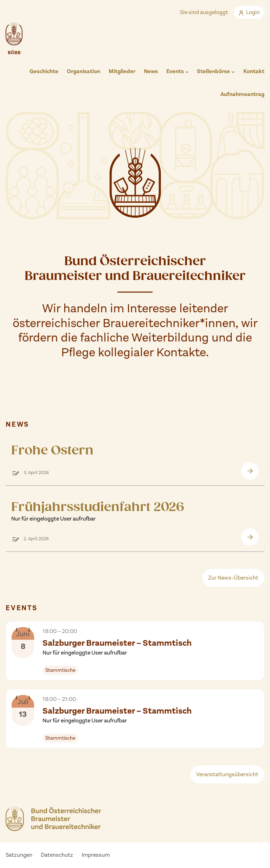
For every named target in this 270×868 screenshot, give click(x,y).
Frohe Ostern (52, 450)
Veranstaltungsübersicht (227, 774)
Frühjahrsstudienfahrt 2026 (98, 511)
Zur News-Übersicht (233, 578)
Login (249, 12)
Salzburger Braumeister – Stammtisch (117, 647)
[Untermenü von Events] (187, 72)
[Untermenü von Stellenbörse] (233, 72)
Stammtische (60, 670)
